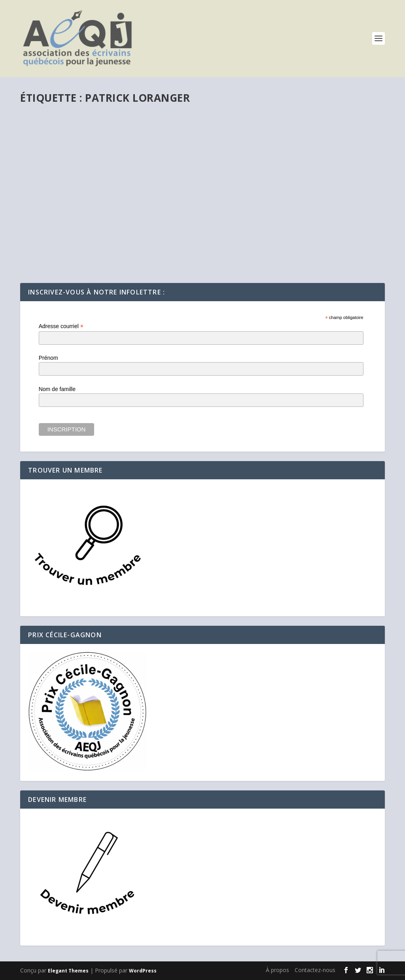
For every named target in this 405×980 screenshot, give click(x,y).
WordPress (143, 971)
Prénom (48, 358)
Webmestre (50, 239)
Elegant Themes (68, 971)
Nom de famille (57, 389)
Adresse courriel (61, 326)
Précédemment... (120, 239)
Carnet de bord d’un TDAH (75, 227)
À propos (277, 970)
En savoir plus (53, 268)
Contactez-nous (315, 970)
